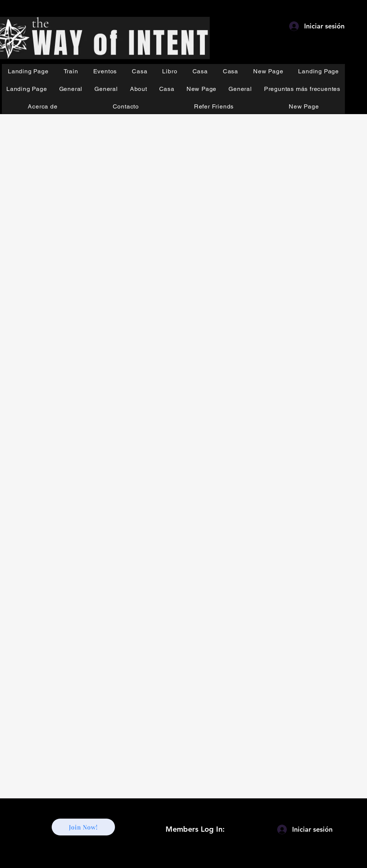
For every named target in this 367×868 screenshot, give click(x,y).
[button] (71, 71)
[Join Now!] (83, 827)
